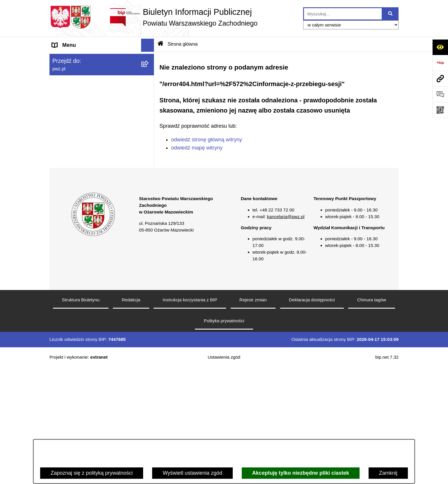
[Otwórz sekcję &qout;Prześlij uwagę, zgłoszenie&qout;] (440, 94)
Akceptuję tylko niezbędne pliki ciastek (301, 473)
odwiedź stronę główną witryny (207, 140)
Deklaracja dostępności (312, 416)
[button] (149, 72)
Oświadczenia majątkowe (82, 137)
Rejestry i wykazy (72, 215)
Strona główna (69, 58)
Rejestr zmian (253, 416)
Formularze (65, 228)
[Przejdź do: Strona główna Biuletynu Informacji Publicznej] (161, 44)
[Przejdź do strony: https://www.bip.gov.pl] (440, 63)
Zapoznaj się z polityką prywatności (92, 473)
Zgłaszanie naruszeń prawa (84, 150)
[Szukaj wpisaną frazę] (391, 14)
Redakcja (131, 416)
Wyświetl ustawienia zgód (192, 473)
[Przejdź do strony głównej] (153, 17)
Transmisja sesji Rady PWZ (84, 241)
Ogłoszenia (65, 111)
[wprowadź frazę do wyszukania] (343, 14)
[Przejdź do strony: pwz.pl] (440, 79)
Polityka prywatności (224, 437)
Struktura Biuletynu (81, 416)
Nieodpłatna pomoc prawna (84, 176)
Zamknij (388, 473)
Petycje (61, 202)
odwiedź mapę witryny (197, 148)
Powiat (60, 71)
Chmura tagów (372, 416)
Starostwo (64, 84)
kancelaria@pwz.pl (286, 333)
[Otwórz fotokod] (440, 110)
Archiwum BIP (69, 255)
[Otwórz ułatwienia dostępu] (440, 47)
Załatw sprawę (69, 97)
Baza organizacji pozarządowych (90, 163)
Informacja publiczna (76, 189)
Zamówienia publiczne (78, 124)
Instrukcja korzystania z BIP (190, 416)
